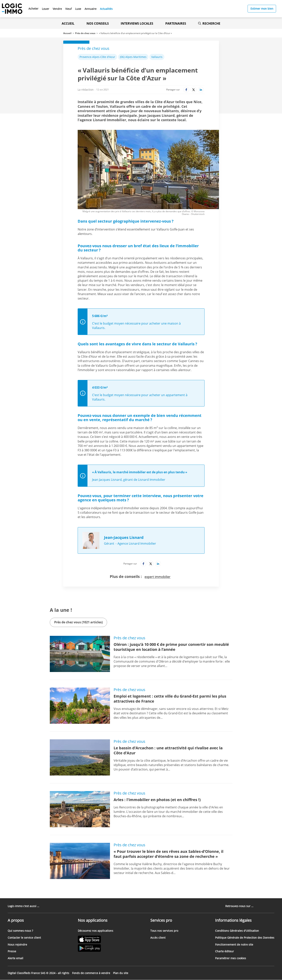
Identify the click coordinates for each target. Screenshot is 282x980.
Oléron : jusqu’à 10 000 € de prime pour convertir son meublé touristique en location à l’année (171, 647)
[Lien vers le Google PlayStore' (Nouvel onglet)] (96, 949)
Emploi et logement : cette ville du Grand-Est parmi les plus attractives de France (170, 699)
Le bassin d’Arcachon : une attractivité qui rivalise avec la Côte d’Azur (168, 750)
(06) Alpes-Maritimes (133, 57)
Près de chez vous (85, 33)
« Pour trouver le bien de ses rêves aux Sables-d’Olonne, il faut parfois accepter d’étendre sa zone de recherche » (168, 854)
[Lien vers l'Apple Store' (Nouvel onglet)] (96, 940)
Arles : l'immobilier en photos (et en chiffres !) (157, 800)
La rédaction (86, 90)
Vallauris (157, 57)
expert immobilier (158, 577)
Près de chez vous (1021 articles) (78, 622)
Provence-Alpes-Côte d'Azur (97, 57)
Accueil (68, 23)
